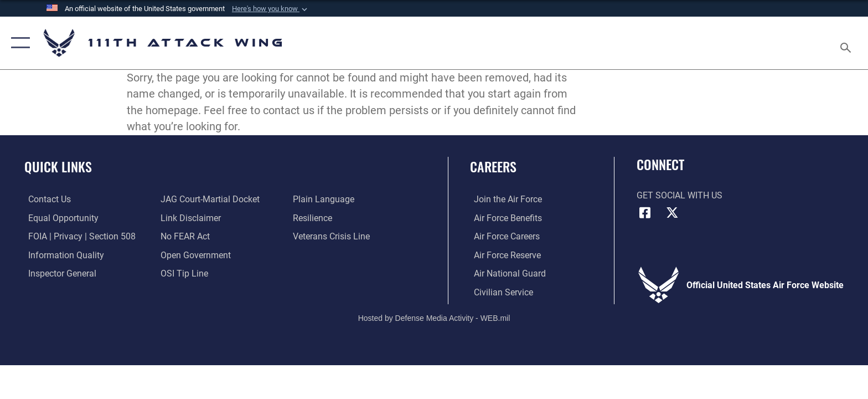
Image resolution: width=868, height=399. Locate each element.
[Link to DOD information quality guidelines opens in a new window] (62, 255)
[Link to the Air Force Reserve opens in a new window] (503, 255)
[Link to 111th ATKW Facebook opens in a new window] (645, 213)
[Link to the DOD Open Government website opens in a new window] (195, 255)
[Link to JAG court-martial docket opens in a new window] (209, 199)
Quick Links (58, 167)
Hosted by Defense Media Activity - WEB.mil (434, 318)
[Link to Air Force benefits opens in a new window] (504, 218)
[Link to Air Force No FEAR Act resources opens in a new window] (184, 236)
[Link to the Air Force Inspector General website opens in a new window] (58, 273)
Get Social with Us (680, 195)
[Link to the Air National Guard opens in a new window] (506, 273)
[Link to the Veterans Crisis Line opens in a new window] (332, 236)
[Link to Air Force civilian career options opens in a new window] (500, 292)
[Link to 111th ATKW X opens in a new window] (672, 213)
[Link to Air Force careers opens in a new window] (503, 236)
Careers (493, 167)
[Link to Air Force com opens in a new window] (504, 199)
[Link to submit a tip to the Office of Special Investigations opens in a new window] (183, 273)
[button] (271, 9)
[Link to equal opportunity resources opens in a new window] (60, 218)
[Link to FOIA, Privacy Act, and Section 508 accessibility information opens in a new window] (78, 236)
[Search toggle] (847, 43)
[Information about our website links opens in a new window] (190, 218)
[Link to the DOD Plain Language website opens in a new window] (325, 199)
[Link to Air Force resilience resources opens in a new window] (314, 218)
